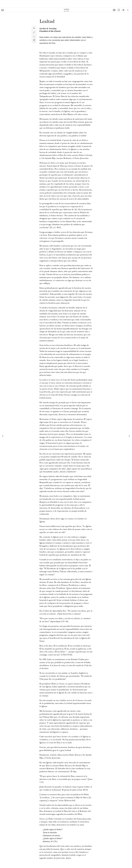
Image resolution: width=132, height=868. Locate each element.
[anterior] (3, 436)
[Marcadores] (119, 10)
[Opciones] (128, 10)
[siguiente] (129, 436)
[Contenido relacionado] (123, 10)
